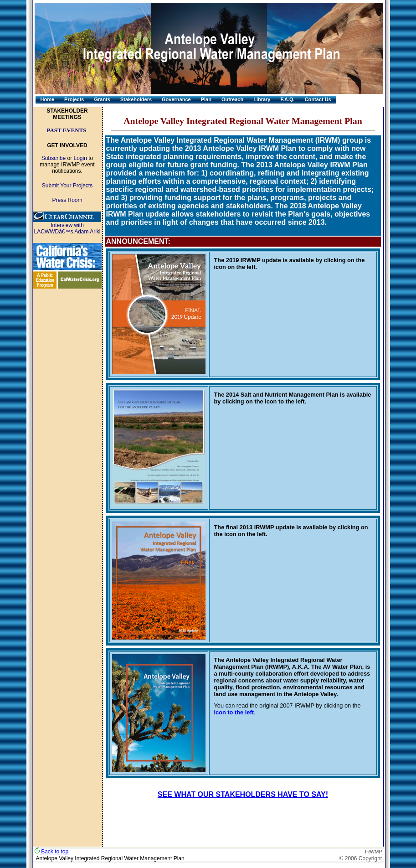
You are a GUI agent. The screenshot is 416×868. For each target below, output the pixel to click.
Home (48, 99)
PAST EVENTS (66, 130)
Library (262, 99)
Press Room (67, 200)
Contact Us (318, 99)
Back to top (51, 852)
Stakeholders (136, 99)
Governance (176, 99)
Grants (102, 99)
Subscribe (54, 158)
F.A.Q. (287, 99)
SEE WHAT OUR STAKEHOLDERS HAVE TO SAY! (243, 794)
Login (80, 158)
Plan (206, 99)
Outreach (232, 99)
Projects (74, 99)
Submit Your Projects (67, 186)
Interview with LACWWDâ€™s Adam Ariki (67, 228)
